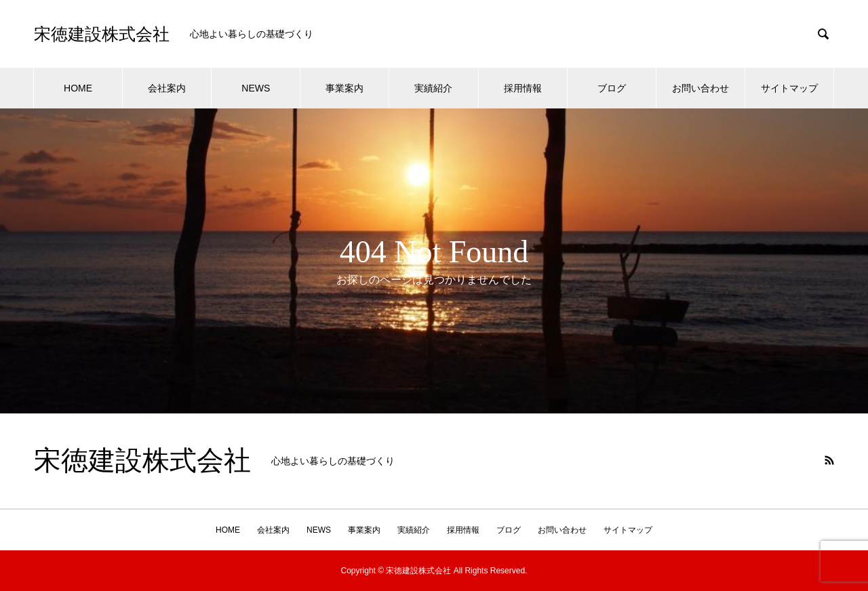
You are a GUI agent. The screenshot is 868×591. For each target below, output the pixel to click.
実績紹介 (433, 88)
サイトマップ (789, 88)
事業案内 (344, 88)
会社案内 (167, 88)
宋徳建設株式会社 (102, 34)
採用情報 (523, 88)
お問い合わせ (701, 88)
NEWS (256, 88)
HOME (78, 88)
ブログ (612, 88)
